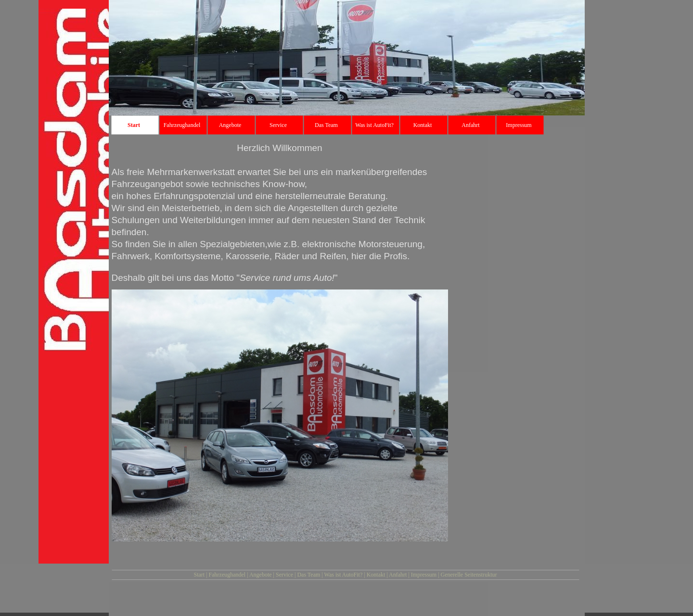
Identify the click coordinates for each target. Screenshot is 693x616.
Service (284, 575)
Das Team (308, 575)
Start (199, 575)
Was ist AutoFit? (344, 575)
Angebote (261, 575)
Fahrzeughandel (227, 575)
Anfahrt (398, 575)
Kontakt (376, 575)
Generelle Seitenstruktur (469, 575)
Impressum (424, 575)
